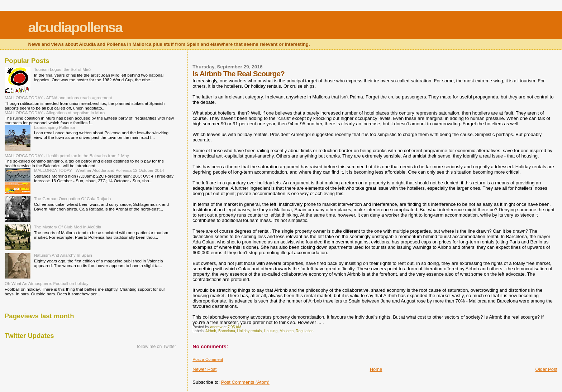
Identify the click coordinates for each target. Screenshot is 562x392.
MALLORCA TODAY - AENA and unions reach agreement (58, 98)
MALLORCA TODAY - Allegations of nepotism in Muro (55, 113)
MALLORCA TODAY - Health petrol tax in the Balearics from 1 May (67, 156)
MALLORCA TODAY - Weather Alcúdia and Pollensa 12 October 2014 (99, 170)
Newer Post (204, 369)
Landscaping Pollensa (55, 127)
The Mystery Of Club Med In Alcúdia (68, 227)
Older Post (546, 369)
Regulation (305, 331)
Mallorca (287, 331)
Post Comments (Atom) (245, 382)
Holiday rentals (250, 331)
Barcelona (227, 331)
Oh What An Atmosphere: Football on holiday (47, 283)
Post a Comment (208, 359)
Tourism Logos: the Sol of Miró (62, 69)
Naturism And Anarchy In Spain (63, 255)
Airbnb (211, 331)
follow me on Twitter (156, 347)
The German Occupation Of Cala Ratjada (73, 199)
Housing (271, 331)
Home (376, 369)
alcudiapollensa (75, 27)
